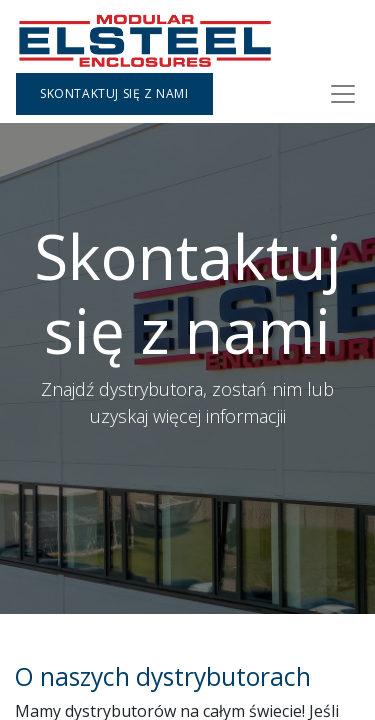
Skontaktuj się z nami (114, 93)
